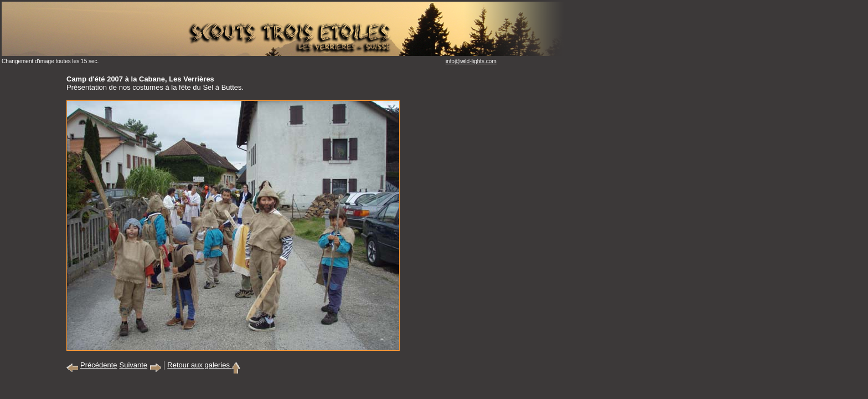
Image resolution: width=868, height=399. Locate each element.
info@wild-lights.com (471, 61)
